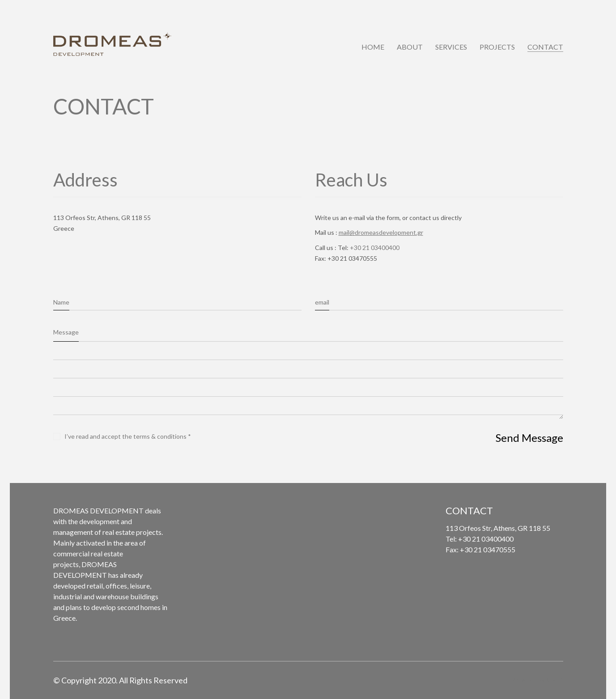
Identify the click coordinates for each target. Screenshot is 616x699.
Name (61, 302)
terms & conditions (160, 436)
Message (66, 332)
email (322, 302)
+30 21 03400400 (375, 248)
